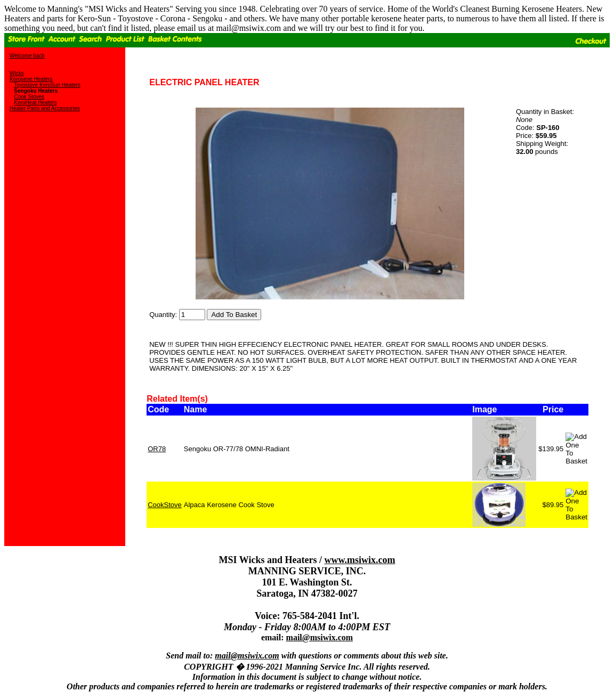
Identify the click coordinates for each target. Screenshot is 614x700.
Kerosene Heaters (31, 79)
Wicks (17, 73)
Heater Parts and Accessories (45, 108)
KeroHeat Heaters (35, 103)
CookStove (165, 505)
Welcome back (27, 56)
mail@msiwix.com (320, 637)
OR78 (157, 449)
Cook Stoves (29, 97)
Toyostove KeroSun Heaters (47, 85)
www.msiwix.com (359, 560)
